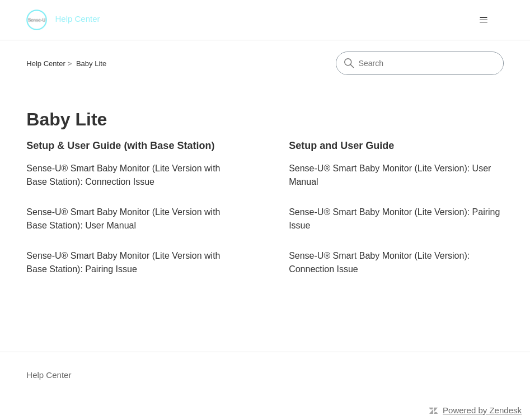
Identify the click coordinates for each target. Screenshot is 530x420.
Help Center (46, 64)
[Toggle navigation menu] (484, 20)
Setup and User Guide (341, 146)
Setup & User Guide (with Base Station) (120, 146)
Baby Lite (91, 64)
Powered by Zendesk (482, 410)
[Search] (420, 63)
